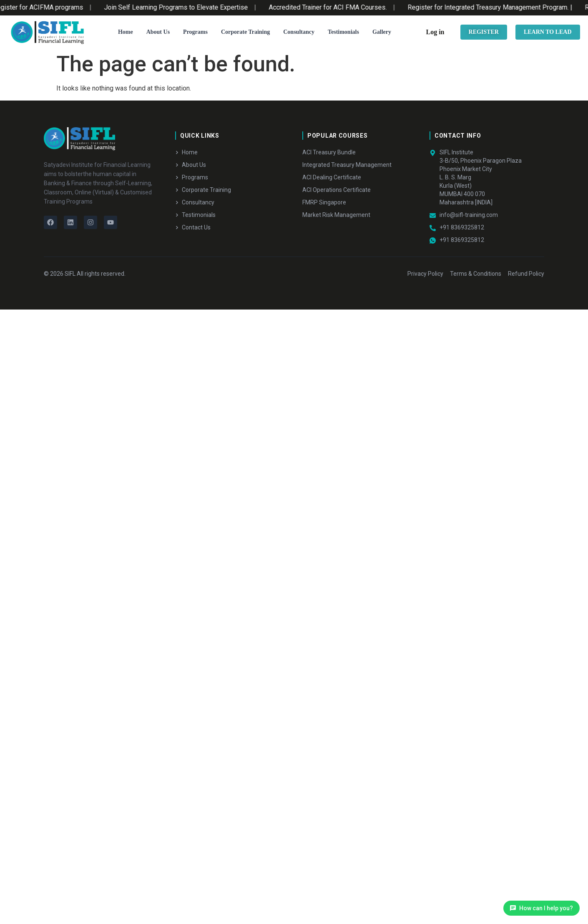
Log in (435, 32)
